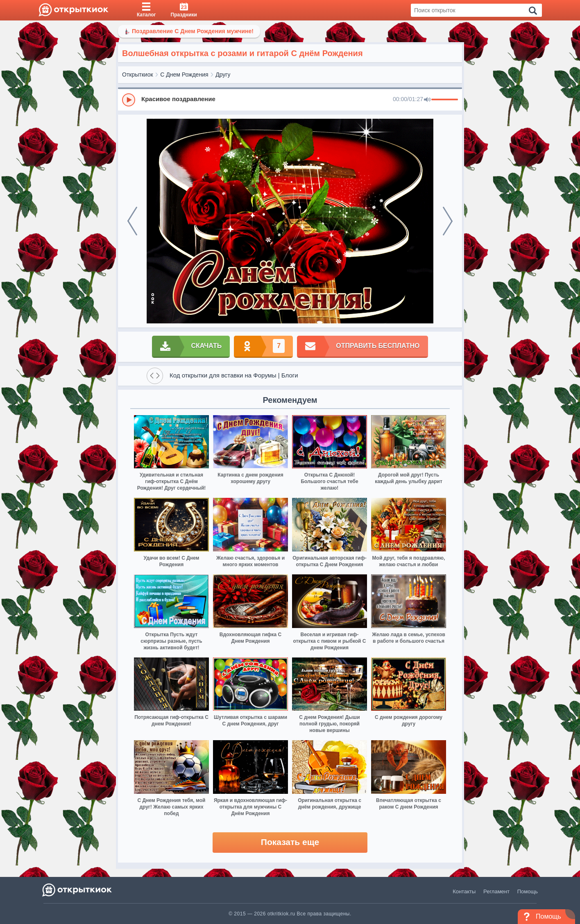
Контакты (464, 891)
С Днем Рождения (184, 75)
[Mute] (427, 100)
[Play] (129, 100)
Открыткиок (138, 75)
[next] (448, 221)
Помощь (528, 891)
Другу (223, 75)
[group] (290, 99)
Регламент (496, 891)
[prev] (132, 221)
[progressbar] (445, 100)
